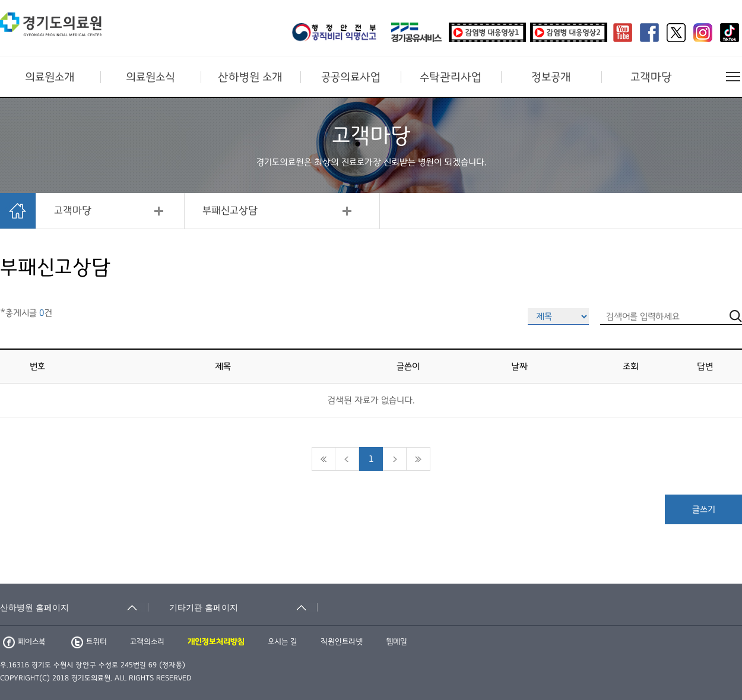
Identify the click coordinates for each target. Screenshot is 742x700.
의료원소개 (50, 77)
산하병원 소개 (250, 77)
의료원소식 (150, 77)
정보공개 (551, 77)
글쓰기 (704, 509)
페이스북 (24, 642)
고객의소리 (147, 642)
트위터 (89, 642)
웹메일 (397, 642)
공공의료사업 (351, 77)
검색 (736, 575)
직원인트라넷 (342, 642)
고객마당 (651, 77)
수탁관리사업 (451, 77)
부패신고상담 (230, 211)
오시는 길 (283, 642)
